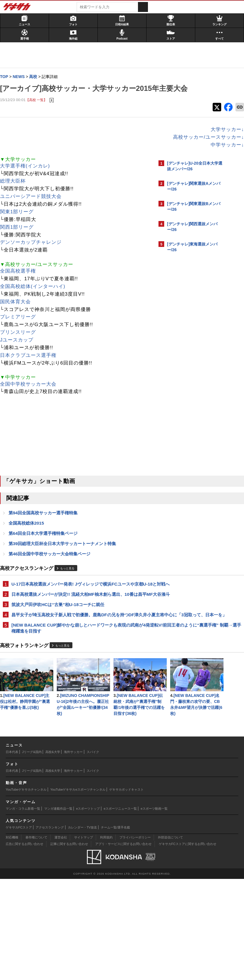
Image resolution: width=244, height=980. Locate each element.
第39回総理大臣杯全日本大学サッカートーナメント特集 (65, 557)
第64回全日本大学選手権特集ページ (46, 546)
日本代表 (12, 853)
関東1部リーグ (20, 224)
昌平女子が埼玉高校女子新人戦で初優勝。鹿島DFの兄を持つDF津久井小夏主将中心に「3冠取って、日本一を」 (78, 645)
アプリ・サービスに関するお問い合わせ (123, 945)
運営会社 (61, 938)
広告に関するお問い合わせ (25, 945)
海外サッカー (73, 853)
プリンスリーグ (21, 344)
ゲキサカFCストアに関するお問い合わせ (188, 945)
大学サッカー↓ (128, 141)
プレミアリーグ (21, 329)
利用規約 (106, 938)
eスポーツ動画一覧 (154, 910)
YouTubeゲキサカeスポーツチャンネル (78, 891)
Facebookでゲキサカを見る (191, 356)
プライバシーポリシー (135, 938)
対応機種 (12, 938)
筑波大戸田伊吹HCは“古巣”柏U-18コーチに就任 (61, 631)
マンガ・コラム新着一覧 (23, 910)
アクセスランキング (50, 928)
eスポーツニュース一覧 (120, 910)
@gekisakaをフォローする (190, 344)
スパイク (93, 853)
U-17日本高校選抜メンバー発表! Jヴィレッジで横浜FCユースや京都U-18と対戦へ (78, 601)
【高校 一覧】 (39, 111)
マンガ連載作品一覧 (58, 910)
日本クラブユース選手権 (31, 367)
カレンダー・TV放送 (82, 928)
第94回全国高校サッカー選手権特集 (46, 525)
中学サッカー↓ (128, 157)
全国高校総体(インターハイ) (35, 298)
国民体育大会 (18, 314)
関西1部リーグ (20, 239)
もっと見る (70, 582)
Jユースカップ (20, 352)
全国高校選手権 (21, 283)
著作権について (36, 938)
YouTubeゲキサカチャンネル (26, 891)
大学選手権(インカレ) (28, 178)
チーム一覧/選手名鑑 (115, 928)
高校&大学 (53, 853)
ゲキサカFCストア (19, 928)
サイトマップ (84, 938)
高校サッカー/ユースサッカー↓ (109, 149)
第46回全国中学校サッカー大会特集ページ (52, 567)
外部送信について (170, 938)
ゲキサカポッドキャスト (126, 891)
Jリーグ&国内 (32, 853)
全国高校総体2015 (29, 536)
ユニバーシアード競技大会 (34, 208)
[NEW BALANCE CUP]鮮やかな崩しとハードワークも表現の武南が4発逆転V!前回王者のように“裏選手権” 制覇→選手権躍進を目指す (78, 665)
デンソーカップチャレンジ (34, 254)
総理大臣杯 (16, 193)
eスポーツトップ (88, 910)
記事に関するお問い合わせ (69, 945)
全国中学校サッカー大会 (31, 396)
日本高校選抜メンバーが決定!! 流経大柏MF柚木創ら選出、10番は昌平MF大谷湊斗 (78, 618)
